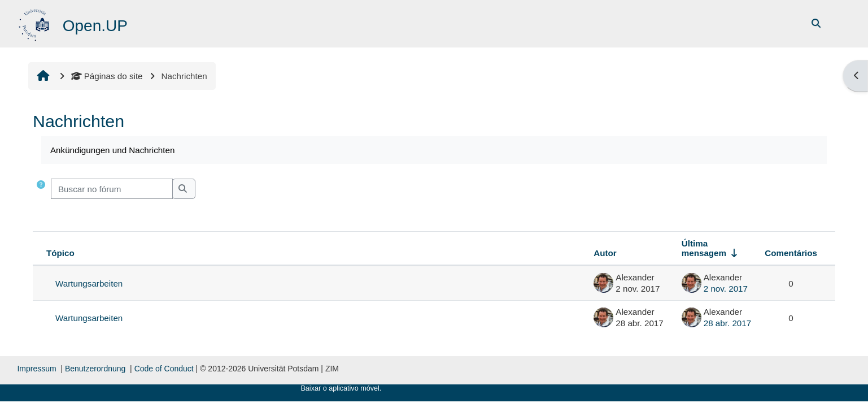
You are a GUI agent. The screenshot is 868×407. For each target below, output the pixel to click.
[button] (41, 189)
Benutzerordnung (95, 369)
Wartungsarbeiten (89, 283)
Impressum (36, 369)
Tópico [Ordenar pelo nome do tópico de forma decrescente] (60, 253)
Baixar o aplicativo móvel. (341, 388)
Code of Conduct (164, 369)
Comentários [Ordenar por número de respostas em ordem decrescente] (791, 253)
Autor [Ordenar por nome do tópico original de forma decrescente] (605, 253)
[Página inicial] (35, 23)
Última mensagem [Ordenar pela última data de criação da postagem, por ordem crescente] (704, 248)
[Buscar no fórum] (112, 189)
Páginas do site (107, 76)
